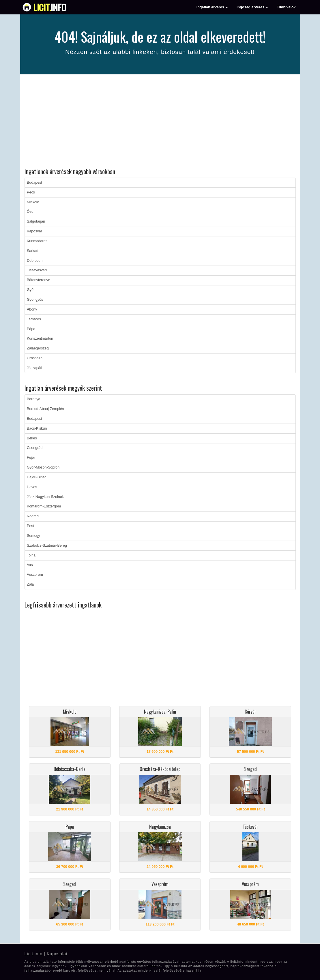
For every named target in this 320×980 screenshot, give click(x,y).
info (50, 7)
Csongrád (35, 448)
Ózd (30, 212)
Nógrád (33, 516)
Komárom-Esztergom (44, 506)
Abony (32, 309)
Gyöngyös (35, 300)
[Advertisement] (160, 122)
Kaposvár (34, 231)
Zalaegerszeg (38, 348)
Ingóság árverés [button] (252, 7)
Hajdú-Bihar (36, 477)
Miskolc (33, 202)
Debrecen (35, 261)
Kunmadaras (37, 241)
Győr (31, 290)
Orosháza (35, 358)
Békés (32, 438)
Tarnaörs (34, 319)
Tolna (31, 555)
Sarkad (33, 251)
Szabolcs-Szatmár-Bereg (47, 546)
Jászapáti (34, 368)
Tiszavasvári (37, 270)
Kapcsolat (57, 954)
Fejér (31, 458)
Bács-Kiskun (37, 428)
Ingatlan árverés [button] (212, 7)
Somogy (33, 536)
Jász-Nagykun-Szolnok (45, 497)
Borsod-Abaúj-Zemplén (45, 409)
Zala (30, 584)
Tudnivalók (286, 7)
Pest (30, 526)
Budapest (34, 183)
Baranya (34, 399)
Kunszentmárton (40, 338)
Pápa (31, 329)
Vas (30, 565)
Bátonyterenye (39, 280)
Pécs (31, 192)
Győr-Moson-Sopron (43, 467)
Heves (32, 487)
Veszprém (35, 575)
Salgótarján (36, 221)
